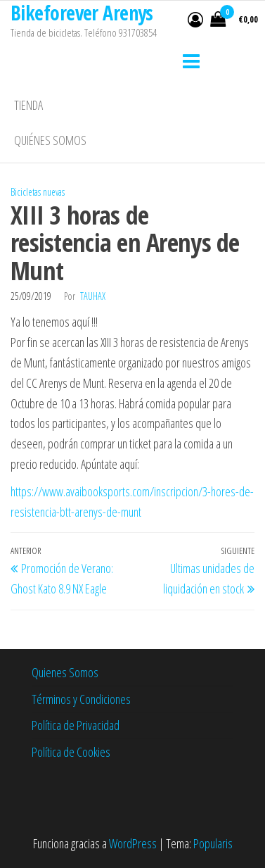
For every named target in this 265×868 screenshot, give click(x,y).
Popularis (213, 843)
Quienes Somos (65, 672)
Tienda (28, 105)
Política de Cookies (71, 752)
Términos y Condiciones (81, 699)
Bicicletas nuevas (38, 192)
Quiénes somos (50, 140)
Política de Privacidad (76, 725)
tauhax (93, 296)
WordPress (133, 843)
